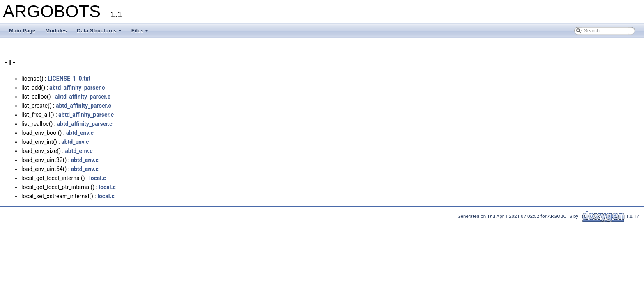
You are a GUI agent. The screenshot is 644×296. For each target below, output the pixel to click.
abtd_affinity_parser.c (77, 88)
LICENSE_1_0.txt (69, 79)
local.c (98, 178)
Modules (56, 31)
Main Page (22, 31)
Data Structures (99, 31)
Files (140, 31)
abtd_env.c (80, 133)
